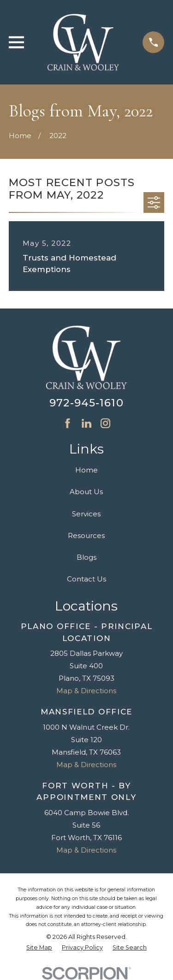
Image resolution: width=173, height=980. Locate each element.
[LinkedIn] (86, 423)
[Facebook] (68, 423)
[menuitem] (39, 948)
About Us (86, 492)
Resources (86, 535)
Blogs (86, 557)
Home (86, 470)
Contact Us (86, 579)
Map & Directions (86, 691)
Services (86, 514)
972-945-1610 (86, 403)
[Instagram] (105, 423)
